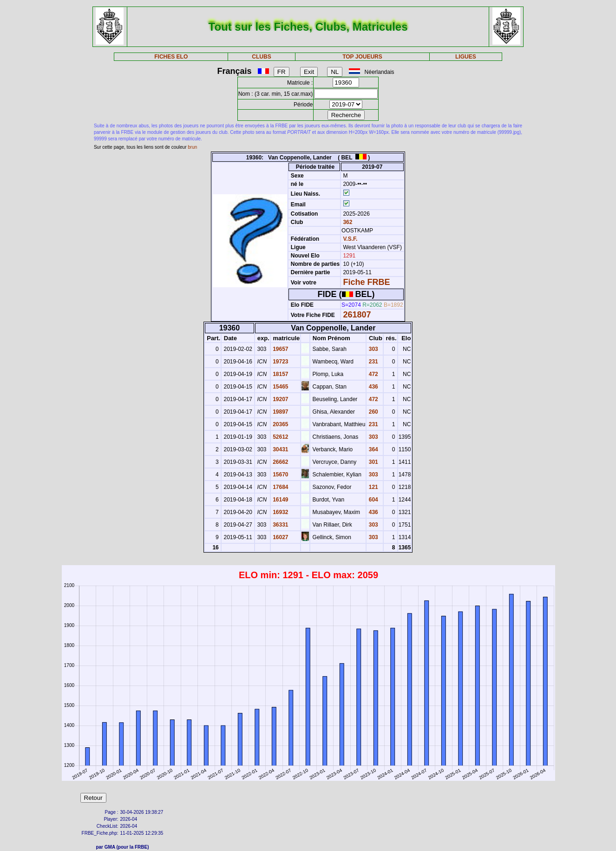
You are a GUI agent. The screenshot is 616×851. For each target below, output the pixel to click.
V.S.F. (350, 239)
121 (372, 487)
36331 (280, 525)
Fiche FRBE (366, 282)
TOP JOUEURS (362, 57)
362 (347, 222)
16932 (280, 512)
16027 (280, 537)
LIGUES (466, 57)
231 (372, 362)
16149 (280, 500)
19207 (280, 399)
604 (372, 500)
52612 (280, 437)
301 (372, 462)
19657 (280, 349)
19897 (280, 412)
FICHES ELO (171, 57)
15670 (280, 475)
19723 (280, 362)
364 (372, 449)
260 (372, 412)
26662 (280, 462)
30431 (280, 449)
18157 (280, 374)
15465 (280, 387)
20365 (280, 424)
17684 (280, 487)
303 (372, 349)
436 (372, 387)
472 (372, 374)
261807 (357, 315)
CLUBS (261, 57)
